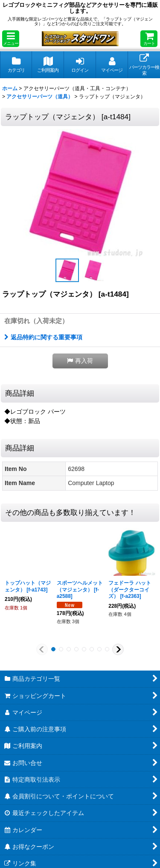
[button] (11, 39)
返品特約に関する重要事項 (43, 337)
